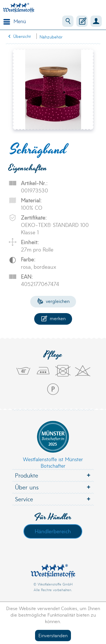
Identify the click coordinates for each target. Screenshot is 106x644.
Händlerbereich (53, 531)
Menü (15, 21)
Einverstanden (53, 635)
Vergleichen (53, 301)
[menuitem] (13, 21)
